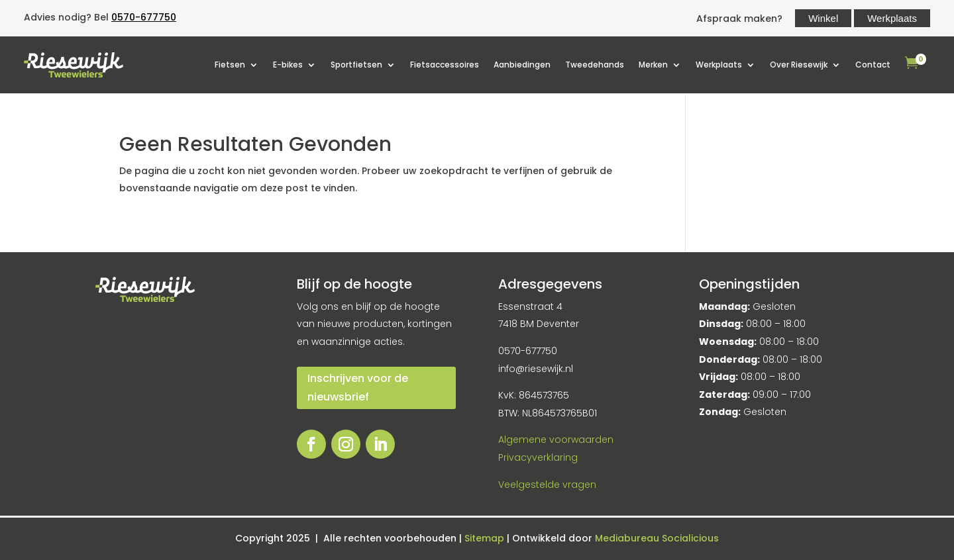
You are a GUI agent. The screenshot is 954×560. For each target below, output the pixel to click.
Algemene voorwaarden (556, 440)
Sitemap (486, 538)
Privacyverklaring (538, 457)
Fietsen (230, 65)
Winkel (823, 18)
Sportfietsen (356, 65)
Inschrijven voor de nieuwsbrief (358, 387)
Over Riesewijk (799, 65)
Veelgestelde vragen (547, 485)
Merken (653, 65)
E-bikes (288, 65)
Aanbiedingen (522, 65)
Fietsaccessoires (445, 65)
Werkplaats (892, 18)
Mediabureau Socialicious (657, 538)
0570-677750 (144, 17)
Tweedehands (595, 65)
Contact (873, 65)
